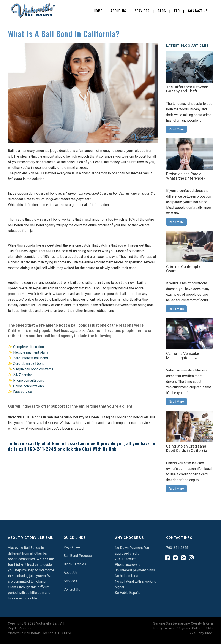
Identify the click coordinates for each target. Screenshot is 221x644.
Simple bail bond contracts (33, 369)
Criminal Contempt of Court (185, 269)
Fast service (23, 392)
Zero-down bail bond (29, 364)
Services (70, 581)
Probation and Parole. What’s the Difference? (186, 176)
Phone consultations (29, 380)
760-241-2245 (42, 449)
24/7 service (23, 375)
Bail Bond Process (78, 556)
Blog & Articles (75, 564)
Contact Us (72, 589)
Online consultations (28, 386)
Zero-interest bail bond (31, 358)
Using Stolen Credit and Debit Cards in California (187, 448)
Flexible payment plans (31, 352)
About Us (71, 573)
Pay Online (72, 547)
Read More (176, 129)
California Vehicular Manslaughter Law (183, 356)
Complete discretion (28, 347)
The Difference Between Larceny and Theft (187, 89)
